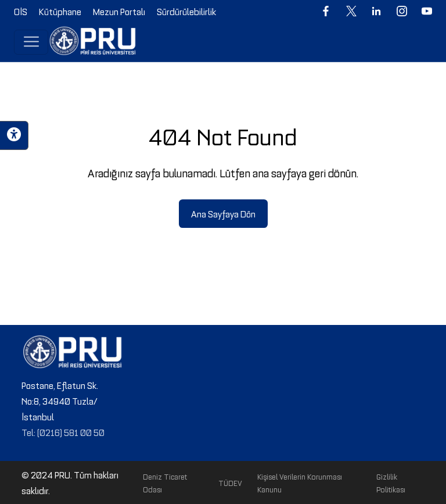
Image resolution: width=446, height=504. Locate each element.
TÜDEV (230, 482)
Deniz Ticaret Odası (165, 482)
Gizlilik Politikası (391, 482)
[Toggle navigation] (31, 42)
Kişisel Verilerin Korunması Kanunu (300, 482)
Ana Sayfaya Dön (223, 213)
